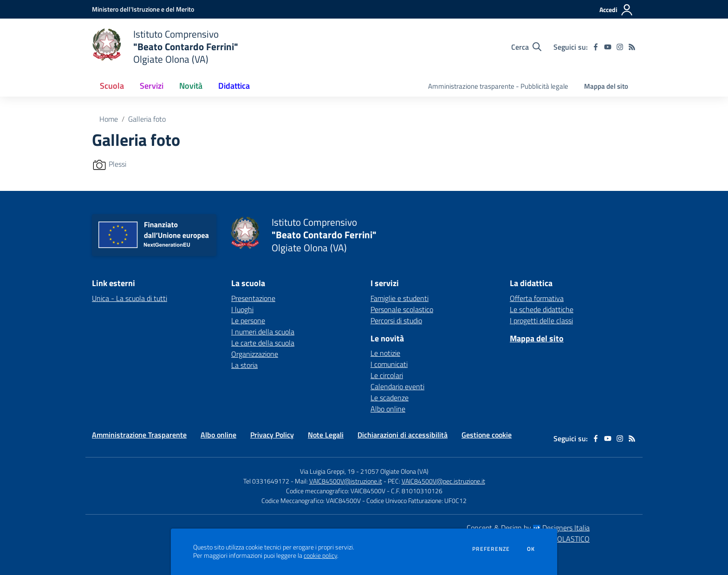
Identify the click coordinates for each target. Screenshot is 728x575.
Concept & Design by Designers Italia (528, 528)
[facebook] (596, 47)
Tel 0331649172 (266, 481)
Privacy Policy (272, 435)
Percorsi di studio (396, 320)
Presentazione (253, 298)
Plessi (117, 164)
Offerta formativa (537, 298)
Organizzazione (255, 354)
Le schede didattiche (542, 309)
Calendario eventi (397, 386)
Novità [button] (191, 86)
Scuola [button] (112, 86)
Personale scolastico (402, 309)
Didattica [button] (234, 86)
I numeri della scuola (263, 332)
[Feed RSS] (632, 47)
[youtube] (608, 47)
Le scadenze (390, 398)
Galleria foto (147, 119)
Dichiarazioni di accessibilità (403, 435)
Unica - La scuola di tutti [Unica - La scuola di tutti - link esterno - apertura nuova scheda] (130, 298)
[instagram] (620, 47)
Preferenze (491, 549)
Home (109, 119)
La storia (244, 365)
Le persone (248, 320)
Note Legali (326, 435)
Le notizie (385, 353)
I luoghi (242, 309)
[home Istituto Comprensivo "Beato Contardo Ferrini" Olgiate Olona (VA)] (165, 47)
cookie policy (320, 555)
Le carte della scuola (263, 343)
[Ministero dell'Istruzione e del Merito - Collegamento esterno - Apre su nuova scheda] (143, 9)
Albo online (388, 409)
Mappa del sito (606, 86)
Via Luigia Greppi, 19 (327, 471)
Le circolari (387, 375)
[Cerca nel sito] (526, 47)
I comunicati (389, 364)
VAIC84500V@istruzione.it (346, 481)
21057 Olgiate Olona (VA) (394, 471)
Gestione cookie (487, 435)
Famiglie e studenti (400, 298)
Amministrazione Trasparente (139, 435)
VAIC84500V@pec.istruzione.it (443, 481)
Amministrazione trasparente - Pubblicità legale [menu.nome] (498, 86)
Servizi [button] (152, 86)
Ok (531, 549)
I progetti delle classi (541, 320)
